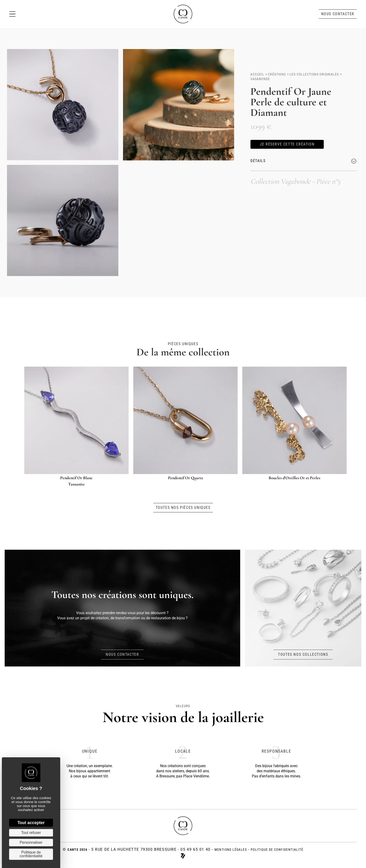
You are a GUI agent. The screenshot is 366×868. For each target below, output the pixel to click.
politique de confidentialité (277, 850)
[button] (338, 14)
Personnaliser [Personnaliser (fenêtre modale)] (31, 842)
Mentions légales (231, 850)
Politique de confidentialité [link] (31, 854)
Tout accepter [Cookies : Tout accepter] (31, 823)
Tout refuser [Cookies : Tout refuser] (31, 833)
